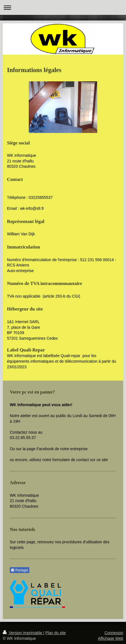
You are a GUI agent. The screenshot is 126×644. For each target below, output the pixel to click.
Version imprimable (23, 633)
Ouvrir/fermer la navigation (63, 7)
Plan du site (55, 633)
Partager (20, 570)
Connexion (114, 633)
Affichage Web (110, 638)
